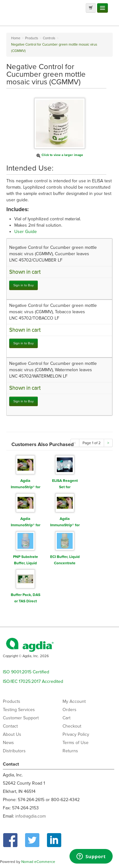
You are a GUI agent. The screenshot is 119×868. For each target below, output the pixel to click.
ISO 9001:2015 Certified (26, 672)
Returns (70, 751)
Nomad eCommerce (38, 862)
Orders (69, 710)
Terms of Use (76, 743)
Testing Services (19, 710)
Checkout (72, 726)
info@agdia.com (30, 816)
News (8, 743)
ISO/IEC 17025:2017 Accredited (33, 681)
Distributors (14, 751)
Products (12, 701)
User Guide (26, 232)
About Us (12, 734)
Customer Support (21, 718)
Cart (66, 718)
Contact (10, 726)
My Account (74, 701)
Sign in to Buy (23, 285)
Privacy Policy (76, 734)
